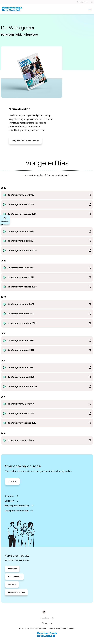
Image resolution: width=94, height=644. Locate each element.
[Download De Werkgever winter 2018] (47, 440)
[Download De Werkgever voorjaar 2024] (47, 250)
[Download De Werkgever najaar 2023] (47, 277)
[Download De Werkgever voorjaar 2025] (47, 214)
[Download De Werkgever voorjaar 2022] (47, 323)
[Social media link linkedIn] (44, 612)
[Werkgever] (12, 584)
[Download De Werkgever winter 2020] (47, 368)
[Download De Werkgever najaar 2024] (47, 241)
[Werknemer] (12, 569)
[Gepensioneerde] (14, 577)
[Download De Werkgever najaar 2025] (47, 205)
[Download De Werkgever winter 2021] (47, 341)
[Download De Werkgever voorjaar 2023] (47, 287)
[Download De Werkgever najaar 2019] (47, 413)
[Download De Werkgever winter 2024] (47, 231)
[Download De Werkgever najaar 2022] (47, 314)
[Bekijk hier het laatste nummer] (25, 140)
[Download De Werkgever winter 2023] (47, 268)
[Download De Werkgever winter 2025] (47, 195)
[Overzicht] (12, 481)
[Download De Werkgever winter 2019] (47, 404)
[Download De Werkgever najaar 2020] (47, 377)
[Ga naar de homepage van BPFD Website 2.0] (12, 9)
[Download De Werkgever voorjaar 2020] (47, 387)
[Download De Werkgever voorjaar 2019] (47, 423)
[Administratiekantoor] (16, 592)
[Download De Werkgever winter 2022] (47, 304)
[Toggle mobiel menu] (90, 9)
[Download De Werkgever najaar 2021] (47, 350)
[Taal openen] (92, 2)
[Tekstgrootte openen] (82, 2)
